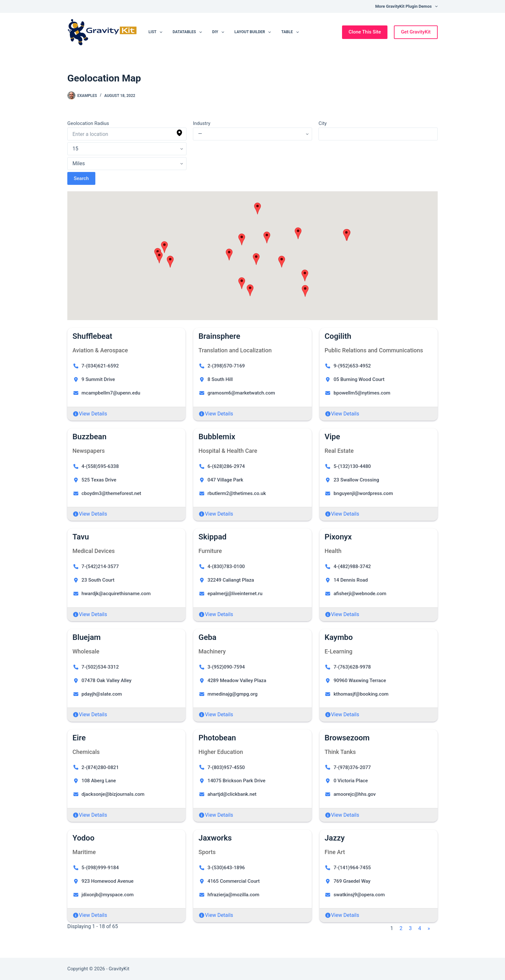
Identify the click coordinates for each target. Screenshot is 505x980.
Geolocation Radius (88, 123)
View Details (93, 414)
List (157, 32)
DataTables (189, 32)
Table (291, 32)
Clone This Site (365, 32)
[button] (159, 257)
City (323, 123)
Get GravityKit (416, 32)
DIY (219, 32)
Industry (202, 123)
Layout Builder (254, 32)
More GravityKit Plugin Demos (406, 6)
